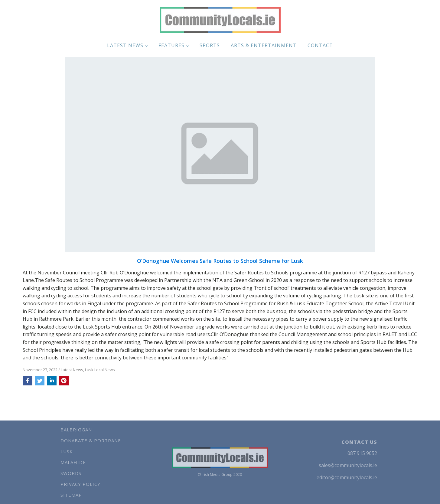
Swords (71, 473)
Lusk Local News (100, 370)
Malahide (73, 462)
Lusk (67, 451)
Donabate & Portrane (91, 440)
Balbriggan (76, 430)
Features (171, 45)
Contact (320, 45)
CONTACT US (359, 442)
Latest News (125, 45)
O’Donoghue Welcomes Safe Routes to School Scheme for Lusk (220, 261)
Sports (210, 45)
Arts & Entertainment (264, 45)
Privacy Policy (80, 484)
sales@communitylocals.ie (348, 465)
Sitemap (71, 495)
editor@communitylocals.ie (347, 477)
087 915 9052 (362, 453)
